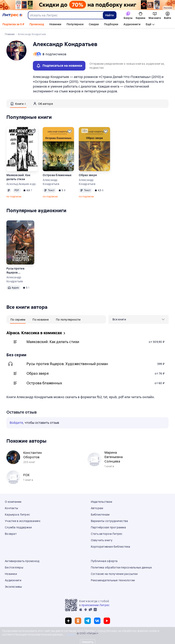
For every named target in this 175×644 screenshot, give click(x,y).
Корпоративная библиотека (111, 547)
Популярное (75, 24)
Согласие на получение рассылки (114, 574)
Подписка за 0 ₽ (13, 24)
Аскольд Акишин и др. (21, 184)
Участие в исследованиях (23, 521)
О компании (13, 502)
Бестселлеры (14, 567)
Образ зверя (88, 175)
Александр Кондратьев (51, 182)
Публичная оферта (104, 561)
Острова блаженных (57, 175)
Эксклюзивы (13, 587)
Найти (110, 15)
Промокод (37, 24)
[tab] (18, 104)
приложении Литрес (95, 605)
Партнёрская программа (108, 527)
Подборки (111, 24)
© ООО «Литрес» (88, 633)
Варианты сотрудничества (109, 521)
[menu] (139, 319)
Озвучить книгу (102, 540)
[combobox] (65, 15)
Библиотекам (100, 515)
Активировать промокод (22, 561)
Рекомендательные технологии (113, 580)
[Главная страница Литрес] (12, 15)
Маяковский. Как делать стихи (18, 177)
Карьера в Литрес (17, 515)
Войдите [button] (16, 423)
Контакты (11, 508)
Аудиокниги (132, 24)
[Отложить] (33, 131)
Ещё (149, 24)
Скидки (94, 24)
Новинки (55, 24)
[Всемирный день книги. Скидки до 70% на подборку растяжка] (87, 5)
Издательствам (101, 502)
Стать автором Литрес (107, 534)
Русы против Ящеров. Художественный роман (19, 271)
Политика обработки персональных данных (121, 567)
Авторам (97, 508)
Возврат (11, 534)
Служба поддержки (18, 527)
